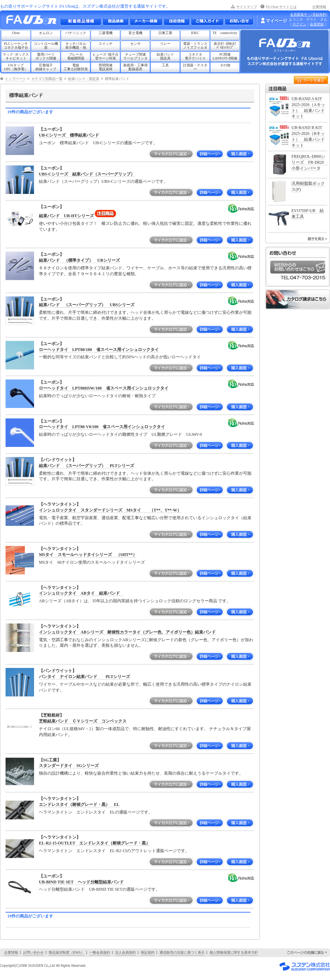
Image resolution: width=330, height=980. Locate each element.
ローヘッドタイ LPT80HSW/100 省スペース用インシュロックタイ (104, 388)
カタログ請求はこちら (298, 299)
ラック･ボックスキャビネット (16, 56)
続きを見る (317, 239)
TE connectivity (225, 33)
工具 (165, 65)
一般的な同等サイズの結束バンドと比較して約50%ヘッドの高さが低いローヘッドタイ (120, 357)
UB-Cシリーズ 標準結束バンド (69, 135)
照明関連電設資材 (106, 67)
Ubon (16, 33)
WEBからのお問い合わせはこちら (298, 267)
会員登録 (317, 24)
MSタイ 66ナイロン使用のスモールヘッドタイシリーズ (92, 562)
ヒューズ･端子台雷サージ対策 (105, 56)
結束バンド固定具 (165, 56)
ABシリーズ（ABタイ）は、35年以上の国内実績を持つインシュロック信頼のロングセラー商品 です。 (135, 601)
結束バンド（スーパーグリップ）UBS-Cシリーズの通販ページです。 (103, 181)
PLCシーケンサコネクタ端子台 (16, 46)
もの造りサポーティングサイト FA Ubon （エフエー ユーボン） (33, 21)
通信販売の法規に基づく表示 (182, 952)
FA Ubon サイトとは (281, 7)
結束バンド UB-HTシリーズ (66, 216)
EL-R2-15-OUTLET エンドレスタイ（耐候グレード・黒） (94, 843)
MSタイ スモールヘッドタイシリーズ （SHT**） (88, 555)
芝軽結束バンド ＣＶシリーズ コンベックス (83, 721)
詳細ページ (210, 154)
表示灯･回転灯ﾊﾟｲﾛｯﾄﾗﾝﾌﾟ (225, 46)
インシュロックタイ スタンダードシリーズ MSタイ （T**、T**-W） (110, 510)
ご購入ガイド (207, 21)
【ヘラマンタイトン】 (60, 504)
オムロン (46, 33)
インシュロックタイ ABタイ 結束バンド (81, 593)
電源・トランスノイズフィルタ (195, 46)
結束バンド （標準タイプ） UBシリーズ (79, 260)
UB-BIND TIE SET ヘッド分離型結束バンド (81, 882)
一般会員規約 (100, 952)
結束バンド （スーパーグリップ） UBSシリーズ (87, 305)
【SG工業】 (50, 760)
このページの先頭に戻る (307, 953)
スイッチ (106, 44)
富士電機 (135, 33)
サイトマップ (247, 7)
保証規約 (148, 952)
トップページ (15, 79)
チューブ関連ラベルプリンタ (135, 56)
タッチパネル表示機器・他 (76, 46)
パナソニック (76, 33)
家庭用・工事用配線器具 (135, 67)
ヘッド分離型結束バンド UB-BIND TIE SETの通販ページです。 (99, 889)
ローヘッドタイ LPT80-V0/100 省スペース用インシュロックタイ (102, 427)
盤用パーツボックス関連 (46, 56)
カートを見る (311, 79)
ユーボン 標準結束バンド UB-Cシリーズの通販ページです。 (98, 143)
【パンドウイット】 (58, 460)
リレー (165, 44)
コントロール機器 (46, 46)
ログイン (299, 24)
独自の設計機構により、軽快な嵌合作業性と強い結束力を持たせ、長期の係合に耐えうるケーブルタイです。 (141, 773)
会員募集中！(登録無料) (309, 14)
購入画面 (240, 154)
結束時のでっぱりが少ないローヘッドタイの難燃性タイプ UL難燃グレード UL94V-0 (121, 434)
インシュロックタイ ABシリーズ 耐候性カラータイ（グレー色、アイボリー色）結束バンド (127, 632)
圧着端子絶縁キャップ (46, 67)
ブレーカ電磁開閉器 (76, 56)
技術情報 (176, 21)
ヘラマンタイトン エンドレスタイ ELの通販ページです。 (96, 812)
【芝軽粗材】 (51, 715)
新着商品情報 (81, 21)
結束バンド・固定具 (84, 79)
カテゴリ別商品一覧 (47, 79)
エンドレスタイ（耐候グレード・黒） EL (79, 805)
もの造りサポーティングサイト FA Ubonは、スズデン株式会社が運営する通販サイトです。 (85, 6)
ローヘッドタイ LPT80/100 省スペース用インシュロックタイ (99, 350)
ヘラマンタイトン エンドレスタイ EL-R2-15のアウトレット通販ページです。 (114, 851)
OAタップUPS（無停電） (16, 67)
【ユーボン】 (51, 129)
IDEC (195, 33)
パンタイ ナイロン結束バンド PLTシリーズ (84, 677)
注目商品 (298, 88)
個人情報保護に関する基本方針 (234, 952)
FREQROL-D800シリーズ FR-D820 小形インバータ (310, 162)
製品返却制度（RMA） (67, 952)
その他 (225, 65)
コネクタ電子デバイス (195, 56)
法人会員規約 (125, 952)
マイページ (274, 21)
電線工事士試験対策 (76, 67)
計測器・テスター (195, 67)
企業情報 (319, 7)
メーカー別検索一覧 (146, 21)
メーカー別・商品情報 (115, 21)
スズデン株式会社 (305, 966)
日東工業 (165, 33)
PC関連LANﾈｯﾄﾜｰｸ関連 (225, 56)
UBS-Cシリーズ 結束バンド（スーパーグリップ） (87, 174)
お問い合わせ (239, 21)
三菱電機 (106, 33)
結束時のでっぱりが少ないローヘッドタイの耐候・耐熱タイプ (97, 396)
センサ (135, 44)
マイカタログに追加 (171, 154)
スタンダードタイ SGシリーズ (69, 766)
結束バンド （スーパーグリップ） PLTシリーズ (86, 466)
